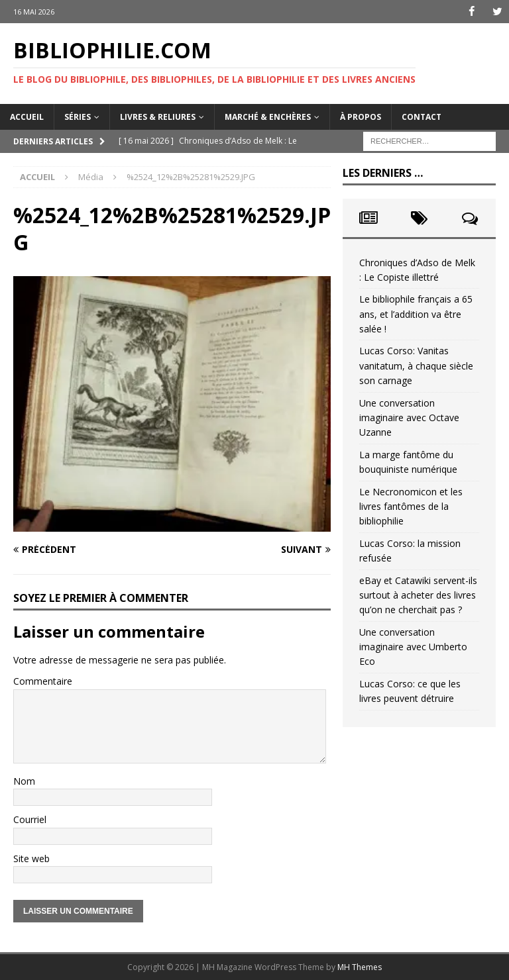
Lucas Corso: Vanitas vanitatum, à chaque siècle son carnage (416, 366)
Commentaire (43, 681)
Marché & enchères (268, 116)
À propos (361, 116)
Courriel (30, 819)
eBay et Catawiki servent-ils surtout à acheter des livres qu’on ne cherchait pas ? (418, 595)
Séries (78, 116)
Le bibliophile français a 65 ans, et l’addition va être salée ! (416, 314)
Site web (31, 858)
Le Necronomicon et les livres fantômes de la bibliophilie (411, 506)
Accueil (27, 116)
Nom (24, 781)
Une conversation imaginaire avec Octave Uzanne (409, 418)
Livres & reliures (158, 116)
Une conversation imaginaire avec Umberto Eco (413, 647)
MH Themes (360, 967)
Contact (422, 116)
